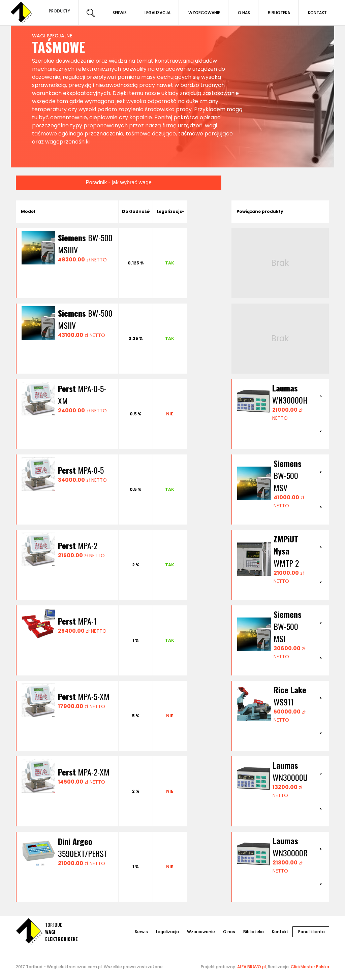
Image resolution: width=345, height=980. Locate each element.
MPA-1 (77, 621)
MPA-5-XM (84, 696)
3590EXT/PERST (83, 847)
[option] (272, 402)
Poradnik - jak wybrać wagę (119, 182)
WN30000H (290, 394)
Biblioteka (254, 932)
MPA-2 (78, 545)
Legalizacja (170, 211)
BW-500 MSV (288, 475)
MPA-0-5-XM (82, 394)
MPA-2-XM (84, 772)
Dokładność (136, 211)
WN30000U (290, 771)
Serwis (141, 932)
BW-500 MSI (288, 626)
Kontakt (280, 932)
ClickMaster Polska (310, 967)
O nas (229, 932)
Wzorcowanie (201, 932)
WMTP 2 (286, 551)
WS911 (290, 696)
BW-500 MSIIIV (85, 244)
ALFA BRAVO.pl (252, 967)
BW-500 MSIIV (85, 319)
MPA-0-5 (81, 470)
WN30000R (290, 847)
